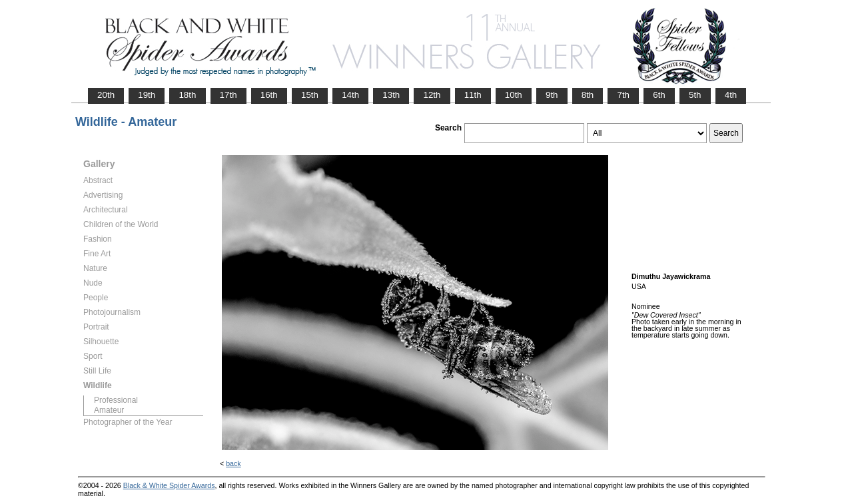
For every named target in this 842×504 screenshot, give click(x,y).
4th (731, 95)
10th (514, 95)
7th (623, 95)
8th (588, 95)
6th (659, 95)
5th (695, 95)
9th (552, 95)
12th (432, 95)
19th (147, 95)
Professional (116, 400)
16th (269, 95)
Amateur (109, 410)
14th (350, 95)
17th (228, 95)
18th (187, 95)
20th (106, 95)
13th (391, 95)
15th (310, 95)
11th (473, 95)
